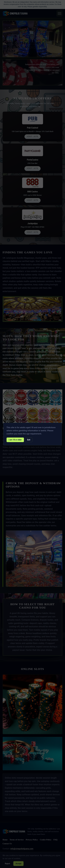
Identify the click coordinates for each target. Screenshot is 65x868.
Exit (29, 440)
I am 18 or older (15, 440)
